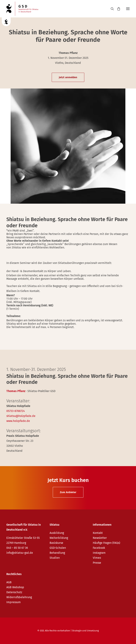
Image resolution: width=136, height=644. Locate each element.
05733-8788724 (16, 411)
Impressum (14, 602)
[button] (128, 9)
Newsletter (100, 538)
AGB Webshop (15, 587)
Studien (55, 558)
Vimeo (97, 558)
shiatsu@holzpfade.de (21, 416)
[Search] (111, 9)
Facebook (99, 548)
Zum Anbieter (68, 492)
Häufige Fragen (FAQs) (106, 543)
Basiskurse (56, 543)
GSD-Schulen (58, 548)
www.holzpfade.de (18, 421)
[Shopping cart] (117, 9)
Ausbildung (57, 533)
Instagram (99, 553)
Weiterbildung (59, 538)
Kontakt (98, 533)
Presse (97, 563)
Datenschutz (14, 592)
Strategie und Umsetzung (85, 631)
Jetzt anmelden (68, 77)
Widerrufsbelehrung (19, 597)
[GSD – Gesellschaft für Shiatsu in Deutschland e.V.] (22, 9)
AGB (9, 582)
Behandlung (57, 553)
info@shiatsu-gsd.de (20, 553)
